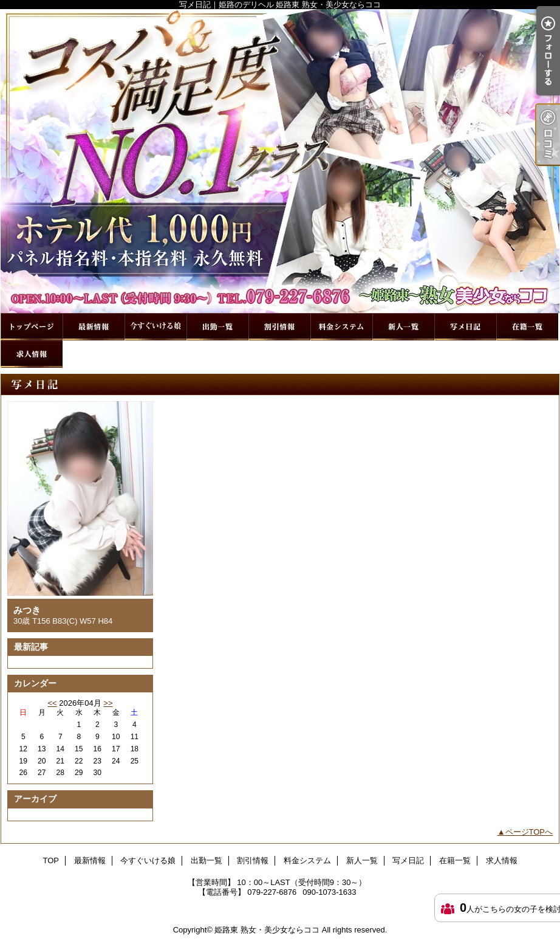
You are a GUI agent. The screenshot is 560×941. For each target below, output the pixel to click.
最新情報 (94, 327)
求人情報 (32, 354)
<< (52, 703)
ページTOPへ (529, 832)
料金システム (341, 327)
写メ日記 (465, 327)
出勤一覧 (217, 327)
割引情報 (279, 327)
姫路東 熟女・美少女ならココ (267, 930)
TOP (32, 327)
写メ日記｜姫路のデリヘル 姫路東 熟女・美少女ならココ (280, 161)
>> (108, 703)
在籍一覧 (527, 327)
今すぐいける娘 (155, 327)
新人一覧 (403, 327)
